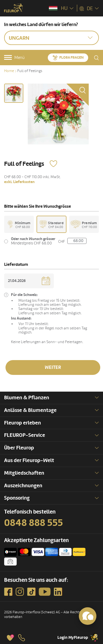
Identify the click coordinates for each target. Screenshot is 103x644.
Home (9, 71)
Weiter (53, 367)
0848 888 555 (34, 523)
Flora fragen (71, 58)
